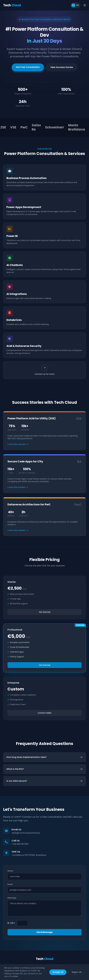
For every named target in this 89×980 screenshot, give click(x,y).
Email (10, 884)
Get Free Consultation (28, 67)
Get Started (45, 612)
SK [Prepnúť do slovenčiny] (78, 5)
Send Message (44, 932)
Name (10, 871)
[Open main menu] (85, 5)
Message (12, 898)
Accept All (58, 972)
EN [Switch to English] (73, 5)
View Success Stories (62, 67)
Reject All (77, 972)
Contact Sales (45, 713)
